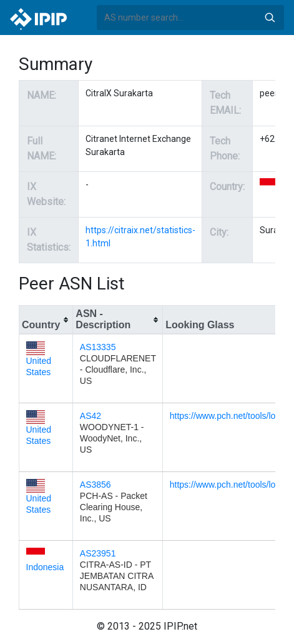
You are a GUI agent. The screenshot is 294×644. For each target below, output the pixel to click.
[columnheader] (46, 320)
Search (270, 18)
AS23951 (98, 553)
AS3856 (96, 485)
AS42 (91, 416)
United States (39, 360)
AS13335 (98, 347)
